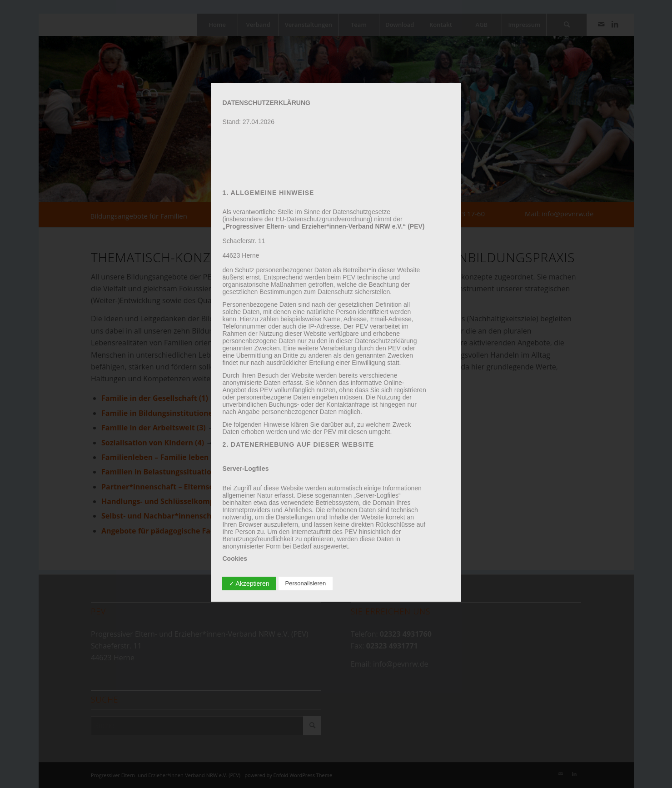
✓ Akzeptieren (249, 584)
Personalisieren (306, 583)
